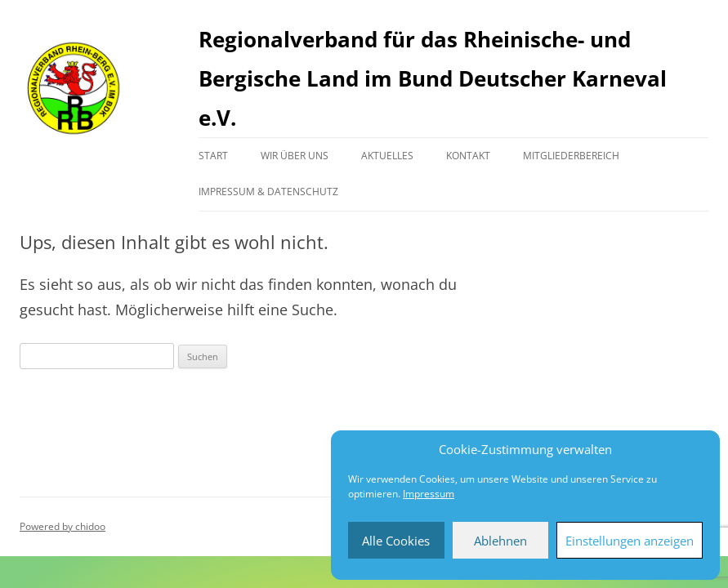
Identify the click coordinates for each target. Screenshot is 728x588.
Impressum (429, 494)
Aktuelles (387, 156)
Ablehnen (500, 541)
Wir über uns (295, 156)
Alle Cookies (396, 541)
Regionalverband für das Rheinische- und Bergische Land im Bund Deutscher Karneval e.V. (433, 78)
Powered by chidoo (63, 526)
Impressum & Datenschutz (268, 192)
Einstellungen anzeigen (630, 541)
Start (213, 156)
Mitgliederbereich (571, 156)
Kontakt (468, 156)
